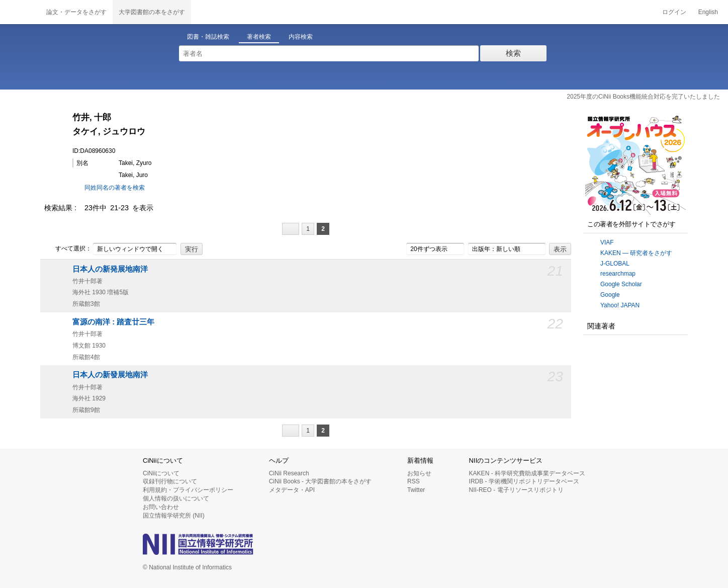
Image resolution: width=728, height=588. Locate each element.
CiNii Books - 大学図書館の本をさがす (321, 481)
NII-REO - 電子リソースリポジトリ (516, 490)
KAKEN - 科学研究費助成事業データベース (527, 473)
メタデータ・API (292, 490)
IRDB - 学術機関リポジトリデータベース (524, 481)
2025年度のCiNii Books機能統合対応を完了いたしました (643, 97)
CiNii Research (289, 473)
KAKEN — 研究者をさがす (636, 253)
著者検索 (259, 37)
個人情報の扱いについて (176, 498)
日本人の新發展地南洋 (110, 375)
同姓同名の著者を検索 (115, 188)
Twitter (416, 490)
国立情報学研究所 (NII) (174, 516)
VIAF (607, 242)
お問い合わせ (161, 507)
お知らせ (419, 473)
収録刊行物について (170, 481)
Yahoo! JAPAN (620, 305)
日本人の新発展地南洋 (110, 269)
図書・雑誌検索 (208, 37)
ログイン (674, 12)
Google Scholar (621, 284)
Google (610, 295)
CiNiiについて (161, 473)
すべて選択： (68, 249)
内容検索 (301, 37)
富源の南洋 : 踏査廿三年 (113, 322)
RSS (414, 481)
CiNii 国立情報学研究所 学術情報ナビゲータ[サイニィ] (20, 12)
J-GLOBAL (615, 264)
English (708, 12)
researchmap (618, 274)
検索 (513, 53)
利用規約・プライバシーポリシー (188, 490)
